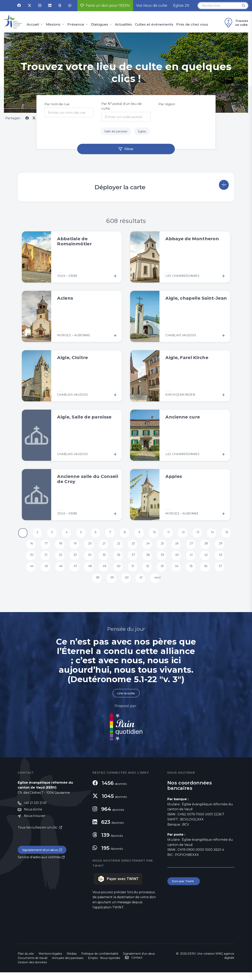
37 (150, 558)
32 (73, 558)
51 (149, 571)
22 (134, 546)
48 (104, 571)
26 (196, 546)
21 (119, 546)
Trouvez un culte (236, 23)
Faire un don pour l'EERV (105, 6)
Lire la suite (126, 701)
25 (180, 546)
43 (27, 571)
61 (150, 584)
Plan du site (26, 961)
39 (180, 558)
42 (226, 558)
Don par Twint (184, 889)
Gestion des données (32, 970)
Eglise (144, 132)
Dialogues (100, 25)
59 (119, 584)
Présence (76, 25)
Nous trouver (35, 824)
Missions (53, 25)
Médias (72, 961)
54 (196, 571)
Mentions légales (50, 961)
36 (134, 558)
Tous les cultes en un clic (38, 835)
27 (211, 546)
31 (57, 558)
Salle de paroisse (115, 132)
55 (211, 571)
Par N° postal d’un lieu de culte (122, 106)
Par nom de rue (57, 104)
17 (57, 546)
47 (88, 571)
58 (104, 584)
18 (73, 546)
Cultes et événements (154, 25)
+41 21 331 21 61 (35, 811)
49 (119, 571)
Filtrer (129, 150)
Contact (137, 965)
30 (42, 558)
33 (88, 558)
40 (196, 558)
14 (225, 533)
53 (180, 571)
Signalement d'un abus (41, 858)
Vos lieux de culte (152, 6)
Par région (167, 104)
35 (119, 558)
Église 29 (181, 6)
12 (195, 533)
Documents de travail (32, 966)
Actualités (123, 25)
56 (226, 571)
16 (42, 546)
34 (104, 558)
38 (165, 558)
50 (134, 571)
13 (210, 533)
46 (73, 571)
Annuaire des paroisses (68, 966)
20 (104, 546)
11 (179, 533)
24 (165, 546)
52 (165, 571)
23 (150, 546)
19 (88, 546)
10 (164, 533)
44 (42, 571)
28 (227, 546)
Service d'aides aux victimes (39, 865)
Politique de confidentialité (100, 961)
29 (27, 558)
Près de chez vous (192, 25)
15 (26, 546)
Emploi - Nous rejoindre (104, 966)
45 (57, 571)
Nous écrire (33, 817)
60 (135, 584)
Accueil (33, 25)
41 (211, 558)
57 (89, 584)
